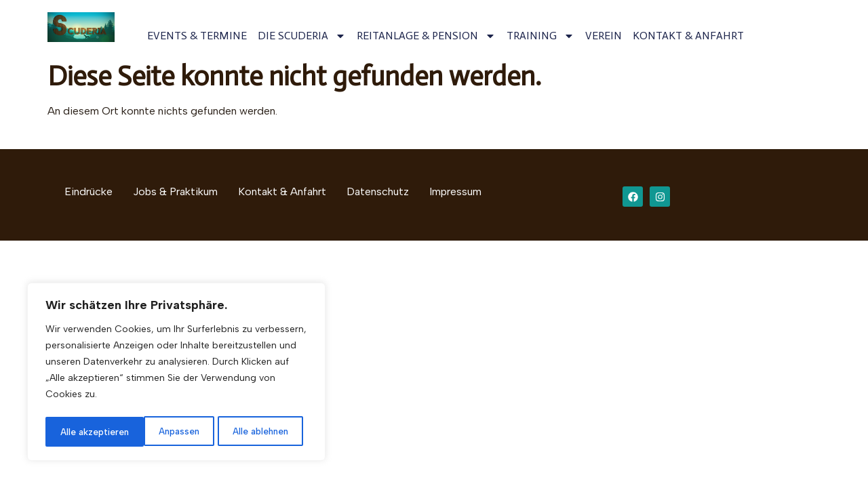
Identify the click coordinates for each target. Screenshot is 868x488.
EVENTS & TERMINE (197, 36)
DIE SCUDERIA (302, 36)
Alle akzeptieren (259, 431)
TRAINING (540, 36)
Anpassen (80, 431)
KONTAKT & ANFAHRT (688, 36)
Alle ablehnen (162, 431)
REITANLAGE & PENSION (426, 36)
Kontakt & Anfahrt (282, 191)
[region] (176, 373)
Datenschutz (378, 191)
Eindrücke (88, 191)
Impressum (455, 191)
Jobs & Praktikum (175, 191)
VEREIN (604, 36)
